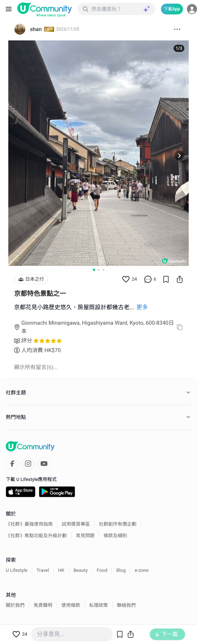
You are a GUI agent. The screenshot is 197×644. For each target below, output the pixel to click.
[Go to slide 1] (94, 270)
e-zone (141, 570)
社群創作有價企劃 (118, 524)
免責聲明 (43, 605)
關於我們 (15, 605)
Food (102, 570)
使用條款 (71, 605)
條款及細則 (115, 536)
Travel (43, 570)
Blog (121, 570)
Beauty (80, 570)
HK (61, 570)
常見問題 (85, 536)
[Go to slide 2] (99, 270)
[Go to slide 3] (103, 270)
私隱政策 (98, 605)
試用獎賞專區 (76, 524)
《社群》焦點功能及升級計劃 (36, 536)
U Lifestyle (17, 570)
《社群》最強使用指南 (29, 524)
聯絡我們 (126, 605)
